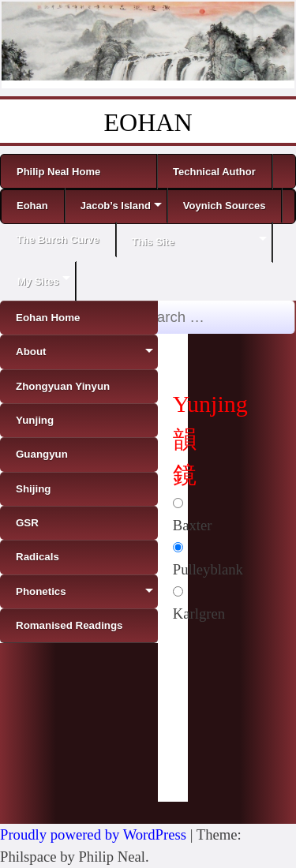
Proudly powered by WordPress (93, 834)
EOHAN (148, 122)
